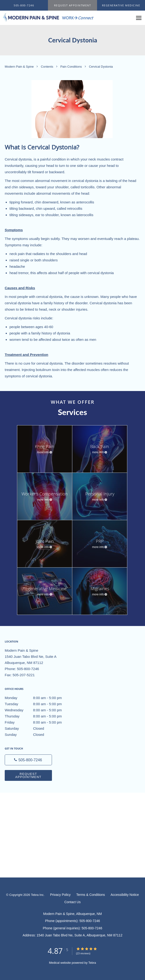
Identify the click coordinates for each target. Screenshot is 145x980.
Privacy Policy (60, 895)
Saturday (39, 729)
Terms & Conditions (91, 895)
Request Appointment (28, 775)
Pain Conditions (71, 67)
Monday (39, 698)
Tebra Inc (37, 895)
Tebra (92, 963)
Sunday (39, 735)
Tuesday (39, 704)
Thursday (39, 716)
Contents (47, 67)
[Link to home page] (67, 17)
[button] (73, 5)
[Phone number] (28, 760)
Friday (39, 722)
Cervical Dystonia (101, 67)
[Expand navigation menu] (139, 18)
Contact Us (72, 902)
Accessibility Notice (125, 895)
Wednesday (39, 710)
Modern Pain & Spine (20, 67)
